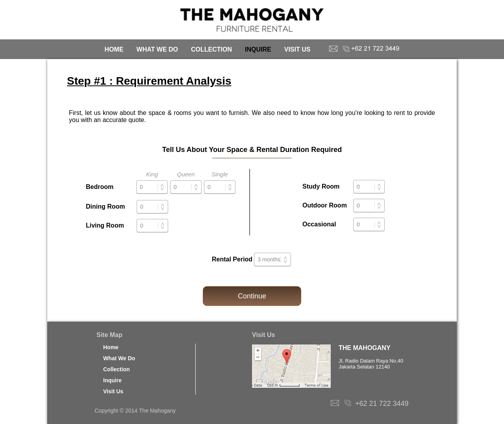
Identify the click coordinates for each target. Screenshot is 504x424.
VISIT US (297, 49)
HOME (114, 49)
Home (111, 347)
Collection (117, 369)
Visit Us (113, 391)
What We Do (119, 358)
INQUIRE (258, 49)
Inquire (112, 380)
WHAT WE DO (157, 49)
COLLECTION (211, 49)
